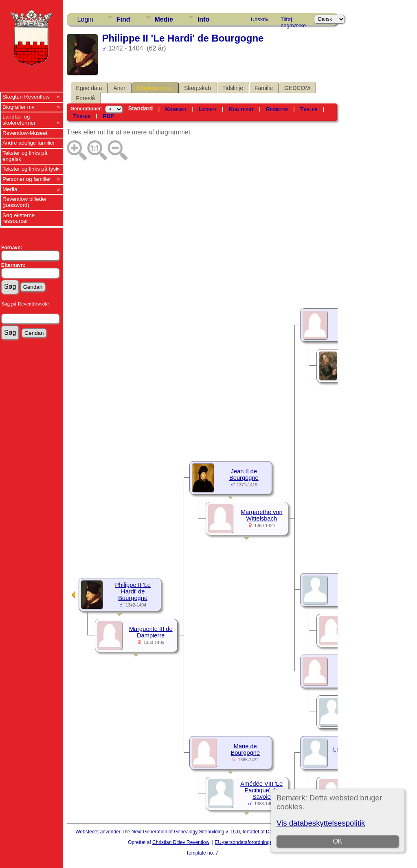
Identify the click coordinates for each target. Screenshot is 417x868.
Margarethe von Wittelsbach (262, 515)
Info (203, 19)
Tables (309, 109)
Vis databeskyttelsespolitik (321, 823)
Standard (141, 108)
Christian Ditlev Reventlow (181, 842)
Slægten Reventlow (26, 97)
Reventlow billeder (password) (25, 202)
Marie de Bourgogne (245, 749)
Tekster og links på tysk (31, 169)
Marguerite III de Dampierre (151, 632)
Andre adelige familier (29, 143)
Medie (164, 19)
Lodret (208, 109)
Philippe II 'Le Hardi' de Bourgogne (133, 591)
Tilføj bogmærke (293, 21)
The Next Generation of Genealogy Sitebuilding (173, 832)
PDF (108, 116)
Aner (119, 88)
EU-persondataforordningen (245, 842)
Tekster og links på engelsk (25, 156)
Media (10, 189)
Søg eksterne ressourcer (19, 218)
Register (277, 109)
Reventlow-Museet (25, 133)
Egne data (89, 88)
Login (85, 19)
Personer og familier (27, 179)
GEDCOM (297, 88)
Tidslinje (233, 88)
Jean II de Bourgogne (244, 475)
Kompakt (176, 109)
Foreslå (86, 98)
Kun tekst (241, 109)
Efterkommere (155, 88)
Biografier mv (19, 107)
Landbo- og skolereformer (19, 120)
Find (123, 19)
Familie (264, 88)
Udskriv (260, 19)
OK (338, 841)
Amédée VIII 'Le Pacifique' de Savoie (261, 790)
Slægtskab (198, 88)
